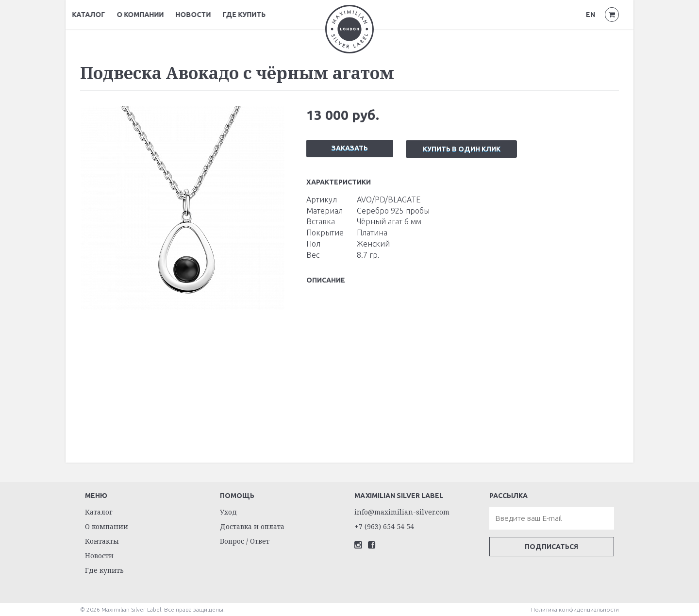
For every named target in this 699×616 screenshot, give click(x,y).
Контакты (102, 541)
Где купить (252, 15)
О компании (148, 15)
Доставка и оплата (252, 526)
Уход (228, 511)
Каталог (97, 15)
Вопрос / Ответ (245, 541)
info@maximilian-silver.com (402, 511)
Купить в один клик (462, 148)
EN (591, 15)
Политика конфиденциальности (575, 609)
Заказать (350, 148)
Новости (201, 15)
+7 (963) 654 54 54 (384, 526)
